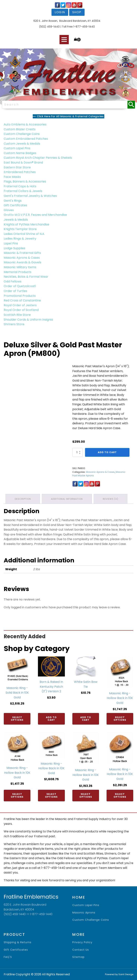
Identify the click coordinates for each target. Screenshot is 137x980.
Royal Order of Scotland (21, 310)
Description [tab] (23, 499)
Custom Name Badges (20, 153)
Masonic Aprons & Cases (22, 258)
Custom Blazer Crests (20, 129)
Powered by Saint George (119, 974)
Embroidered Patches (20, 172)
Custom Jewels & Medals (22, 144)
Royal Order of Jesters (20, 305)
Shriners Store (14, 324)
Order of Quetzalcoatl (20, 286)
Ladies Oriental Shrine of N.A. (24, 234)
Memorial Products (18, 272)
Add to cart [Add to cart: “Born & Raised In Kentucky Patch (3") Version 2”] (51, 719)
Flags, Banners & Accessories (25, 181)
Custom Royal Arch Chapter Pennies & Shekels (38, 158)
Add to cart (107, 452)
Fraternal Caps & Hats (20, 186)
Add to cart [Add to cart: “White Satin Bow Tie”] (86, 719)
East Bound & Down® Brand (23, 163)
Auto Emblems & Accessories (25, 124)
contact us (81, 950)
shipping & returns (18, 942)
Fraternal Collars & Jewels (23, 191)
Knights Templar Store (20, 229)
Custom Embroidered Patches (26, 139)
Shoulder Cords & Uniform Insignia (28, 320)
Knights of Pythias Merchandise (26, 224)
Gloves (9, 210)
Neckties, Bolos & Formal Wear (26, 277)
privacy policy (82, 942)
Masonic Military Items (20, 267)
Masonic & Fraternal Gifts (22, 253)
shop (77, 12)
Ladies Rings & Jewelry (20, 239)
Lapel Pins (11, 243)
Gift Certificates (15, 205)
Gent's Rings (13, 201)
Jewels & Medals (16, 220)
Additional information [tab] (67, 499)
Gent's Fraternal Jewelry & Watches (30, 196)
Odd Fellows (13, 281)
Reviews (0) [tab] (111, 499)
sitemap (78, 957)
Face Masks (12, 177)
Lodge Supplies (14, 248)
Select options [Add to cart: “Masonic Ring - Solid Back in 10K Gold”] (17, 719)
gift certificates (16, 950)
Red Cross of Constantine (22, 300)
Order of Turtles (15, 291)
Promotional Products (20, 296)
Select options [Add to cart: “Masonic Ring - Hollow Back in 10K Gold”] (120, 719)
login (60, 12)
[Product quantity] (78, 452)
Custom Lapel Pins (17, 148)
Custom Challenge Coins (22, 134)
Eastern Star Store (17, 167)
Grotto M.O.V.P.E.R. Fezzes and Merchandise (35, 215)
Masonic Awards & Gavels (22, 262)
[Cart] (77, 40)
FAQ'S (8, 957)
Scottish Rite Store (17, 315)
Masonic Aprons (84, 913)
